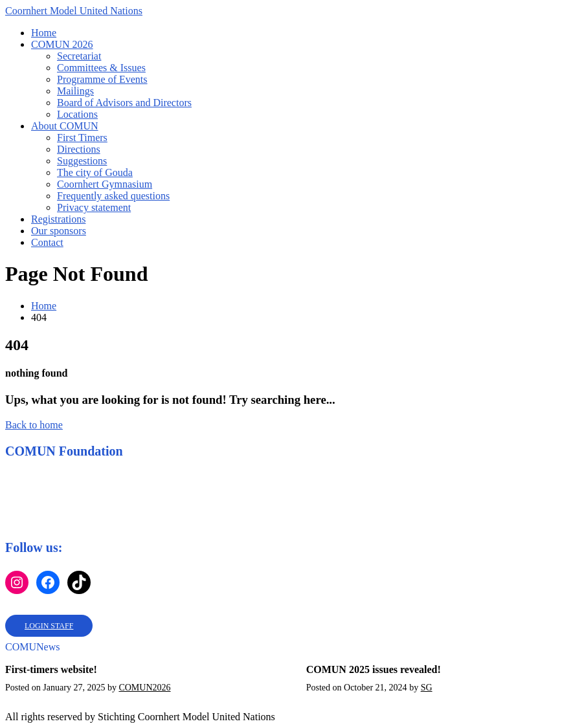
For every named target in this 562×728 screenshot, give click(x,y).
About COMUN (65, 126)
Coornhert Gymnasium (105, 184)
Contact (47, 242)
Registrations (58, 219)
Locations (77, 114)
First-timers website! (51, 669)
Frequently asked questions (113, 196)
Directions (79, 149)
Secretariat (79, 56)
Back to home (34, 425)
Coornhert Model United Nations (74, 11)
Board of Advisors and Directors (124, 103)
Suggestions (82, 161)
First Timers (82, 138)
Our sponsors (59, 231)
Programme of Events (102, 79)
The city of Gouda (95, 172)
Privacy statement (94, 207)
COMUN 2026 (62, 44)
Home (44, 33)
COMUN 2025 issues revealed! (374, 669)
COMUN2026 (144, 688)
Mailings (75, 91)
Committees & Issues (101, 68)
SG (427, 688)
